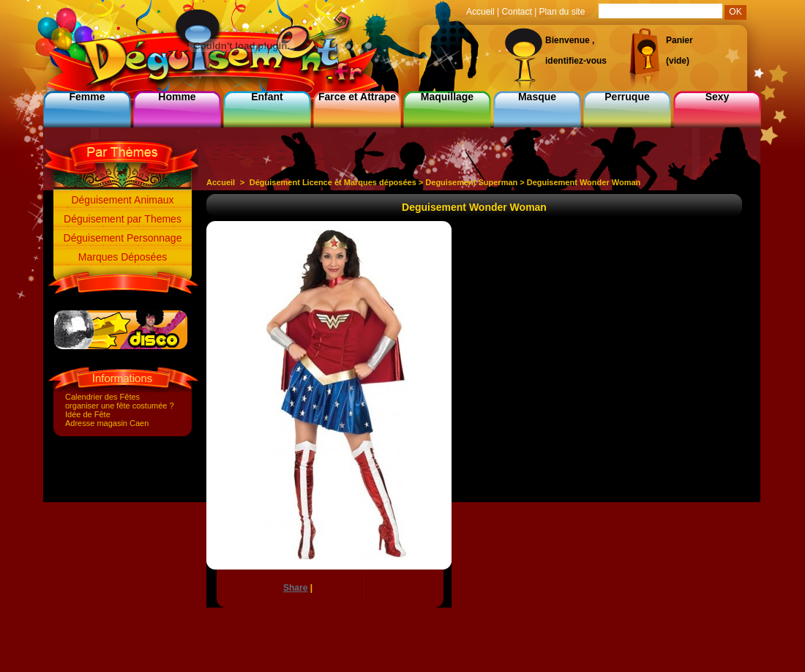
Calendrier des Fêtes (102, 397)
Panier (679, 40)
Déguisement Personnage (123, 238)
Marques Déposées (123, 257)
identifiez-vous (576, 61)
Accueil (221, 182)
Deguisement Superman (471, 182)
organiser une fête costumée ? (120, 406)
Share (295, 588)
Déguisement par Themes (123, 219)
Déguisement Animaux (122, 200)
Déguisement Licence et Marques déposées (333, 182)
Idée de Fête (88, 414)
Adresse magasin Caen (107, 423)
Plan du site (562, 12)
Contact (516, 12)
